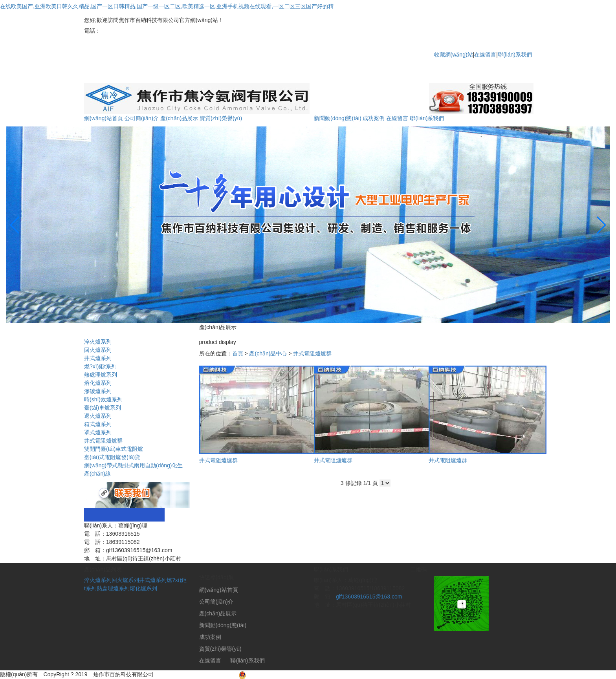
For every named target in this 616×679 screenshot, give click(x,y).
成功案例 (374, 118)
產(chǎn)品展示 (179, 118)
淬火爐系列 (98, 580)
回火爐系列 (125, 580)
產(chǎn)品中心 (268, 353)
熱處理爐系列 (113, 588)
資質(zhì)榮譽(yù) (221, 118)
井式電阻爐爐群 (312, 353)
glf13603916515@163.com (369, 597)
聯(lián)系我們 (515, 55)
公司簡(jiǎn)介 (142, 118)
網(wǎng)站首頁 (104, 118)
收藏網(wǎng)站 (454, 55)
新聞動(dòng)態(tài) (338, 118)
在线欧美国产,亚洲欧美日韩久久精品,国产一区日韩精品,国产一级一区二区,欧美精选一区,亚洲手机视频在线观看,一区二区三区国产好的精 (167, 6)
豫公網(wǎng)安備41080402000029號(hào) (295, 674)
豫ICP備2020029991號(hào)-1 (196, 674)
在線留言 (485, 55)
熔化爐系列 (143, 588)
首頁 (238, 353)
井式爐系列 (153, 580)
